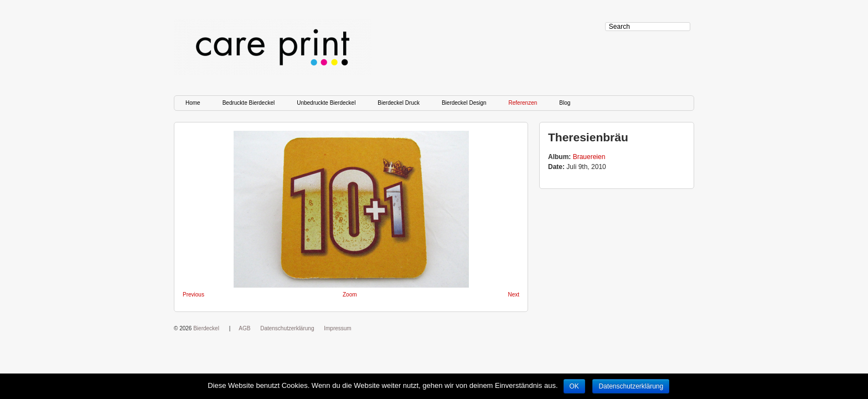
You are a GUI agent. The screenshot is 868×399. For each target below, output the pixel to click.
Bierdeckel (206, 328)
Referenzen (523, 103)
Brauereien (589, 157)
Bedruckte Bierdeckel (249, 103)
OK (574, 386)
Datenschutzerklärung (287, 328)
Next (513, 295)
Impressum (337, 328)
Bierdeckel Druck (399, 103)
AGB (244, 328)
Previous (193, 295)
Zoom (350, 295)
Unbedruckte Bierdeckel (326, 103)
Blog (565, 103)
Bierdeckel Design (464, 103)
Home (193, 103)
